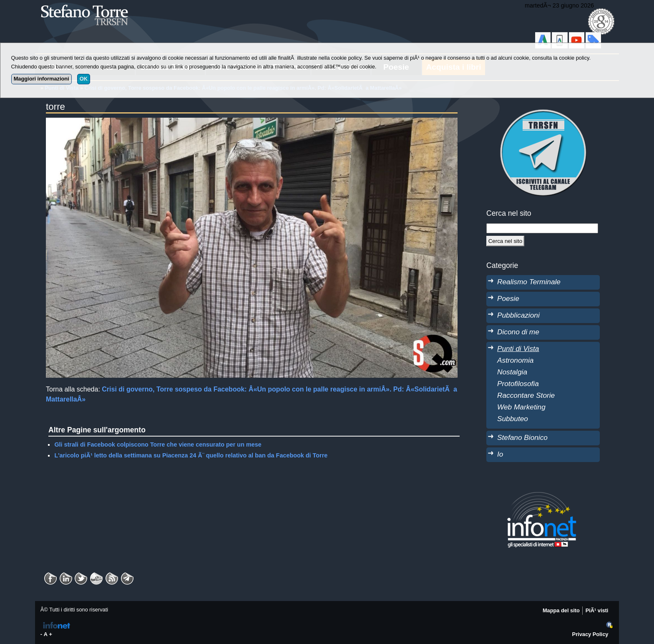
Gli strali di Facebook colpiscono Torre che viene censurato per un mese (158, 444)
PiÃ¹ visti (597, 610)
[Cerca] (505, 241)
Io (500, 454)
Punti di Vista (518, 349)
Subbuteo (513, 419)
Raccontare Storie (526, 395)
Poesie (508, 298)
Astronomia (515, 360)
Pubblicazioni (518, 315)
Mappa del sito (561, 610)
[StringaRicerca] (542, 228)
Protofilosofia (518, 384)
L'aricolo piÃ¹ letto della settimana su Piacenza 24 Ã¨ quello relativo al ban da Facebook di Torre (191, 455)
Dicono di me (518, 332)
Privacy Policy (590, 634)
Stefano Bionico (522, 437)
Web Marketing (521, 407)
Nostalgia (512, 372)
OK (84, 79)
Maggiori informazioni (42, 79)
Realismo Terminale (529, 282)
